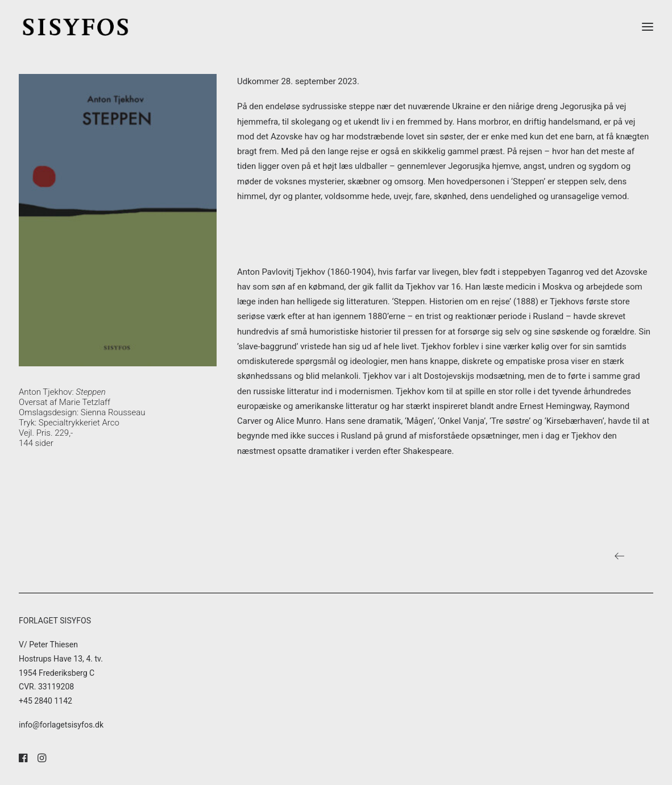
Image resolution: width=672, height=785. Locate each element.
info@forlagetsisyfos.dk (61, 725)
